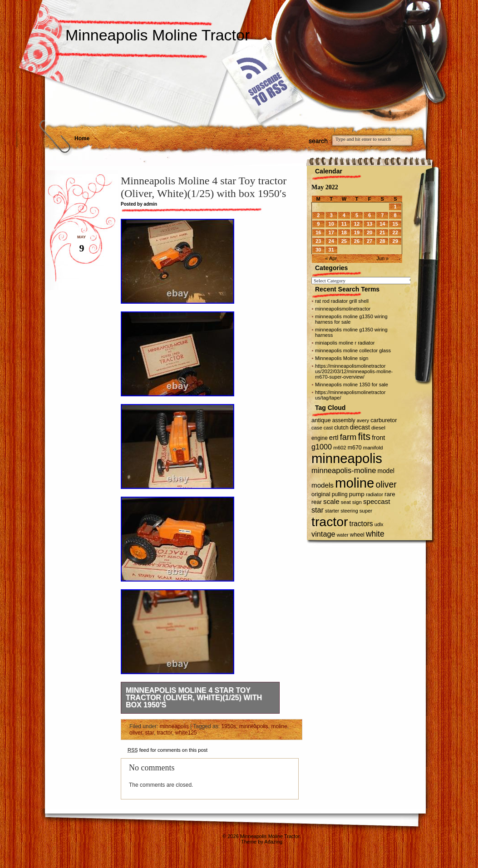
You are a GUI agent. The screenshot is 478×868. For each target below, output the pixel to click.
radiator (375, 494)
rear (317, 502)
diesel (378, 427)
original (321, 494)
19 (357, 232)
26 (357, 241)
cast (328, 428)
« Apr (331, 258)
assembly (344, 420)
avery (363, 420)
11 (344, 224)
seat (346, 502)
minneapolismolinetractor (343, 309)
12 (357, 224)
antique (321, 420)
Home (82, 138)
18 (344, 232)
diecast (360, 427)
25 (344, 241)
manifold (373, 448)
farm (348, 437)
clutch (341, 428)
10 (331, 224)
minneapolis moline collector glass (353, 350)
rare (390, 494)
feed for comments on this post (168, 750)
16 (318, 232)
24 (331, 241)
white (375, 534)
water (343, 535)
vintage (323, 534)
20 (370, 232)
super (366, 511)
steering (349, 511)
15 (395, 224)
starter (332, 511)
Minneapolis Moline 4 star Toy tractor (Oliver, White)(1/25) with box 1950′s (194, 698)
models (323, 485)
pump (357, 494)
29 (395, 241)
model (386, 471)
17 (331, 232)
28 (382, 241)
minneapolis (174, 726)
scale (331, 501)
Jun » (382, 258)
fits (364, 436)
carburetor (384, 420)
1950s (229, 726)
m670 (355, 448)
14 (382, 224)
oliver (136, 733)
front (378, 438)
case (317, 428)
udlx (379, 524)
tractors (361, 524)
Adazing (273, 842)
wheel (357, 535)
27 (370, 241)
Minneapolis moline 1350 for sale (352, 385)
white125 (186, 733)
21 (382, 232)
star (150, 733)
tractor (165, 733)
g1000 (322, 447)
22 (395, 232)
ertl (334, 437)
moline (279, 726)
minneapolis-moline (344, 471)
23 (318, 241)
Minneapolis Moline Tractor (158, 35)
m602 (340, 448)
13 (370, 224)
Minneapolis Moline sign (342, 358)
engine (320, 438)
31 (331, 250)
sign (357, 502)
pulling (340, 494)
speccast (377, 501)
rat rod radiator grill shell (342, 301)
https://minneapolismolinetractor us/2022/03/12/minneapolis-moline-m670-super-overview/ (354, 371)
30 (318, 250)
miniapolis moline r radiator (345, 343)
